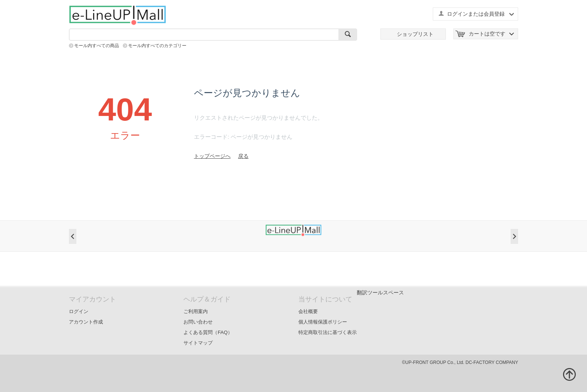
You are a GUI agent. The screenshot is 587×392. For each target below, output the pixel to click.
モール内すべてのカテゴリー (157, 46)
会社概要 (308, 311)
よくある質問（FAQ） (208, 332)
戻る (243, 156)
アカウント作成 (86, 322)
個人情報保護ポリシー (323, 322)
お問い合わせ (198, 322)
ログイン (79, 311)
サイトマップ (198, 343)
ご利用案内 (196, 311)
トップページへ (212, 156)
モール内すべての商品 (97, 46)
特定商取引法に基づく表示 (328, 332)
